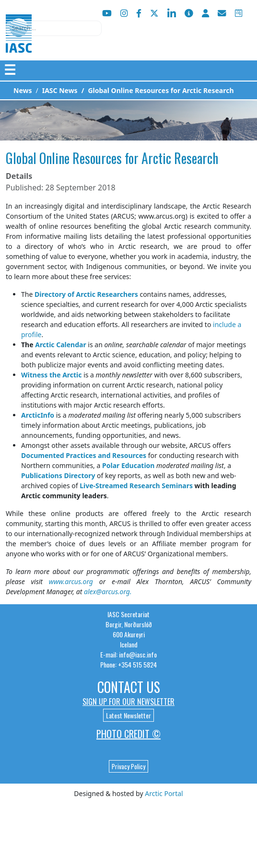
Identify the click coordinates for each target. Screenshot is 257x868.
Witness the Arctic (52, 375)
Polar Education (128, 465)
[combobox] (54, 28)
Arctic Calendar (61, 345)
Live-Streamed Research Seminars (136, 486)
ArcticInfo (38, 415)
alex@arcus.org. (108, 592)
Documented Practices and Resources (84, 455)
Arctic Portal (164, 793)
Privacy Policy (128, 766)
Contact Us (129, 687)
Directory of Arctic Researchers (86, 294)
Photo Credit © (128, 734)
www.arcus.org (71, 581)
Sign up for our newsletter (128, 702)
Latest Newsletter (128, 715)
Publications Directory (58, 475)
